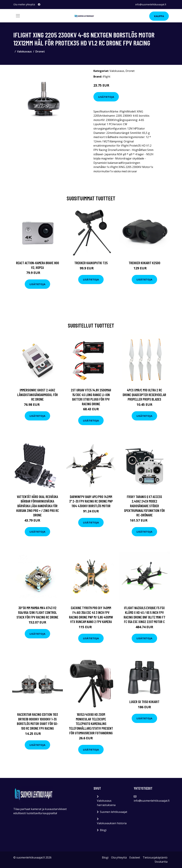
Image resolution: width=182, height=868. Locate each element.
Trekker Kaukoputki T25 (91, 263)
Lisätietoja (106, 97)
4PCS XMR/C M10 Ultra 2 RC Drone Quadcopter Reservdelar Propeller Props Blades (144, 395)
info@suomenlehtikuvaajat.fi (151, 4)
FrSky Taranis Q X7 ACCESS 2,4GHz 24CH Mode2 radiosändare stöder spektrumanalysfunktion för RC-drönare (144, 506)
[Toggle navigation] (18, 16)
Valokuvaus (24, 51)
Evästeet (135, 857)
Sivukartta (161, 862)
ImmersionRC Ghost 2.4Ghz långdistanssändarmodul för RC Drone (38, 395)
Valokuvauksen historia (112, 823)
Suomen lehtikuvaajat (114, 812)
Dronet (40, 51)
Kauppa (159, 16)
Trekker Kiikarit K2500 (144, 263)
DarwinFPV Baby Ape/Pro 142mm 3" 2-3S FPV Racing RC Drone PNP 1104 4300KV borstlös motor (91, 501)
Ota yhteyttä (119, 857)
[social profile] (39, 5)
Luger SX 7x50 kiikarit (144, 702)
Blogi (103, 830)
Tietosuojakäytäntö (155, 857)
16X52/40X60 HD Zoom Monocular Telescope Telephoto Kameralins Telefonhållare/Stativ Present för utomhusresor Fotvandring (91, 724)
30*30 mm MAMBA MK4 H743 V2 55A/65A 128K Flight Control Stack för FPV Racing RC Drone (37, 612)
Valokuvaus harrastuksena (106, 803)
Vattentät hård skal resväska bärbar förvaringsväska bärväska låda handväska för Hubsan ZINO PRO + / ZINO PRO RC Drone (38, 506)
